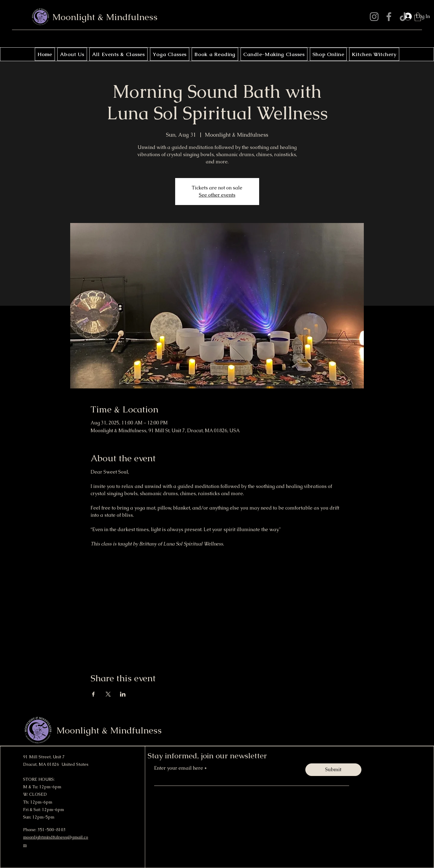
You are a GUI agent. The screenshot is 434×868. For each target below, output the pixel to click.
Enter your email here (179, 768)
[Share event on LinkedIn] (123, 694)
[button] (418, 17)
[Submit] (333, 770)
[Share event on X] (108, 694)
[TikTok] (404, 17)
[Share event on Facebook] (93, 694)
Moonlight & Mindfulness (105, 17)
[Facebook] (389, 17)
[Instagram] (374, 17)
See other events (217, 195)
